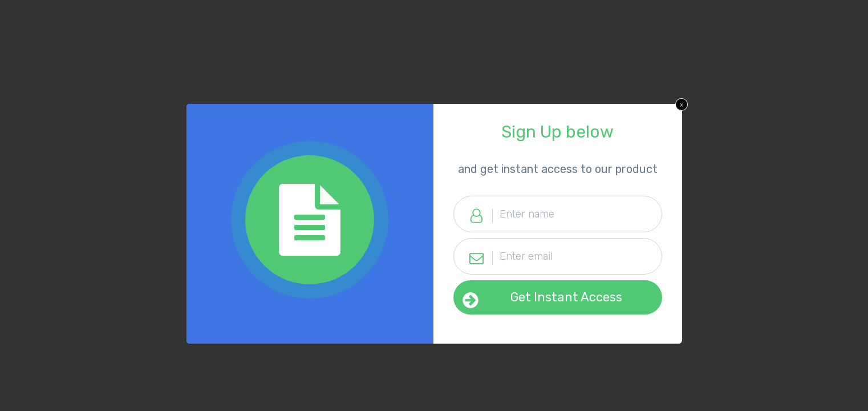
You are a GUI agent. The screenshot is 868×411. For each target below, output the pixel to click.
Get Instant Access (566, 297)
